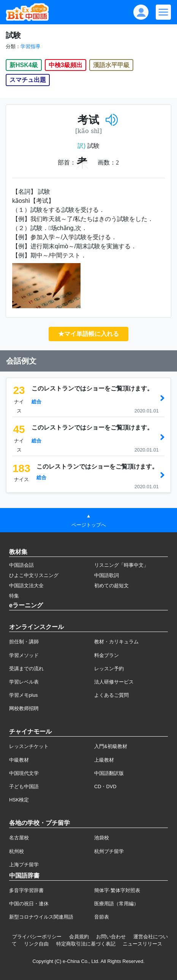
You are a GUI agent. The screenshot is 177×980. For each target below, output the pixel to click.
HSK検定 (19, 800)
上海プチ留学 (24, 865)
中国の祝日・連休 (29, 904)
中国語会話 (21, 565)
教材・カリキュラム (116, 642)
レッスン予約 (109, 669)
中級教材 (19, 760)
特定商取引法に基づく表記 (86, 944)
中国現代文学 (24, 773)
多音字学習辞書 (26, 890)
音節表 (102, 917)
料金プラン (107, 655)
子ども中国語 (24, 786)
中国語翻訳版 (109, 773)
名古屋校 (19, 838)
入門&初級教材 (111, 746)
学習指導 (30, 46)
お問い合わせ (111, 937)
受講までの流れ (26, 669)
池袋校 (102, 838)
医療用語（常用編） (116, 904)
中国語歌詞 (107, 575)
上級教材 (104, 760)
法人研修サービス (114, 682)
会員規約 (79, 937)
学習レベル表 (24, 682)
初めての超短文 (111, 586)
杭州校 (17, 851)
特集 (14, 596)
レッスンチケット (29, 746)
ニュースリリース (142, 944)
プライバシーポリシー (37, 937)
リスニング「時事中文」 (121, 565)
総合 (36, 402)
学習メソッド (24, 655)
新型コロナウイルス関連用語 (41, 917)
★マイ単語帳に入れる (88, 334)
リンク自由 (36, 944)
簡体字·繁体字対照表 (117, 890)
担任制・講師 (24, 642)
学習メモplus (23, 695)
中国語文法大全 (26, 586)
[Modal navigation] (163, 12)
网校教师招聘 (24, 708)
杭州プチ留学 (109, 851)
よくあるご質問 (111, 695)
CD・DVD (105, 786)
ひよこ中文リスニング (34, 575)
